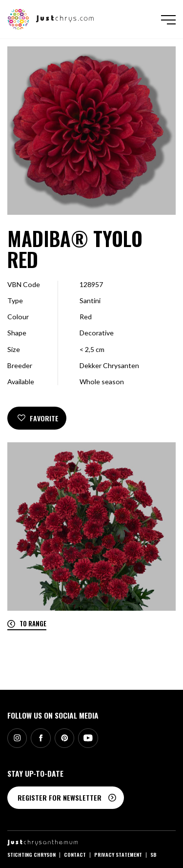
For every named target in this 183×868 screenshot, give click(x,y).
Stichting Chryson (31, 854)
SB (153, 854)
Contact (75, 854)
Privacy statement (118, 854)
